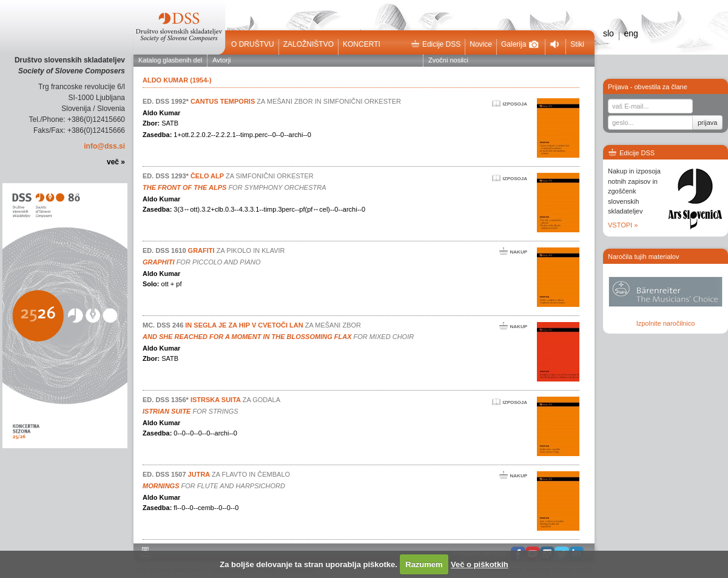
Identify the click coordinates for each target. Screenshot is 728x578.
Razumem (424, 564)
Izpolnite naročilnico (666, 323)
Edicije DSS (436, 44)
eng (631, 33)
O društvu (253, 44)
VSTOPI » (623, 225)
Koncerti (362, 44)
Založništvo (308, 44)
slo (608, 33)
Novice (481, 44)
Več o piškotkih (480, 564)
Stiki (577, 44)
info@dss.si (104, 146)
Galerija (520, 44)
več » (116, 162)
